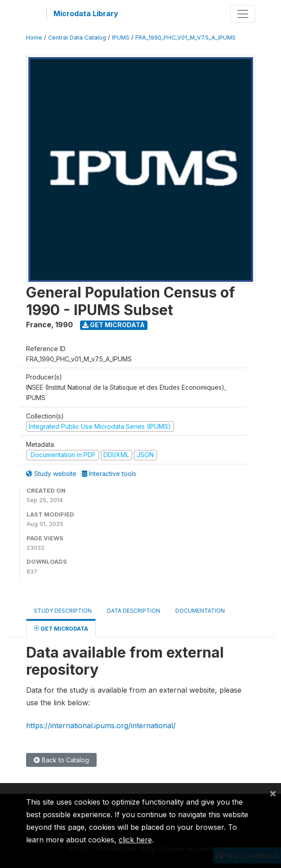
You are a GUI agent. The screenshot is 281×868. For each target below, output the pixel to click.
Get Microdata (114, 325)
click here (135, 840)
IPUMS (121, 38)
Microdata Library (86, 13)
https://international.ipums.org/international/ (101, 726)
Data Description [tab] (134, 611)
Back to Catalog (61, 760)
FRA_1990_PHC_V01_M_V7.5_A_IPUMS (185, 38)
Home (34, 38)
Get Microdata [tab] (61, 628)
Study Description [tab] (63, 611)
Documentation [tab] (200, 611)
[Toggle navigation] (243, 14)
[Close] (273, 793)
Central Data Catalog (77, 38)
